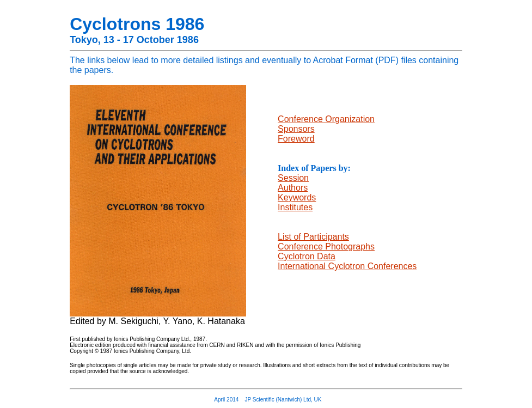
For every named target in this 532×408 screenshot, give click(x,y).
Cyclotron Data (307, 256)
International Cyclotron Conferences (347, 266)
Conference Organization (326, 119)
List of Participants (313, 237)
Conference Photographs (326, 246)
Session (293, 178)
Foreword (296, 139)
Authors (293, 188)
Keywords (297, 197)
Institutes (295, 207)
